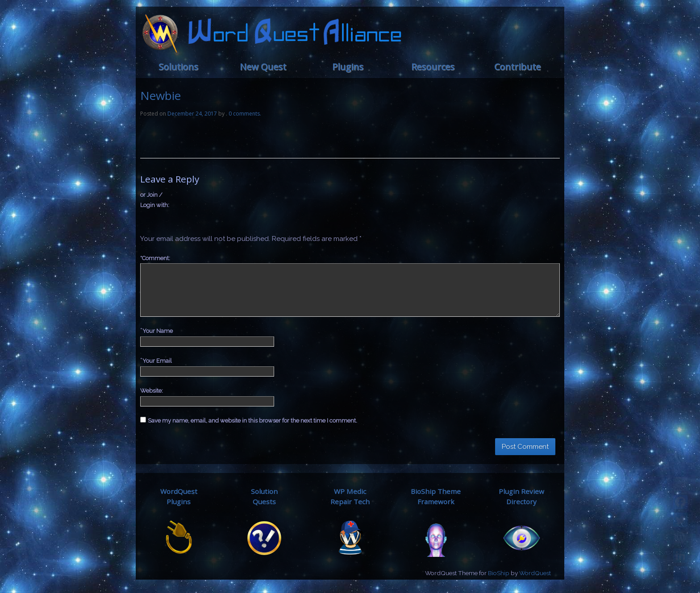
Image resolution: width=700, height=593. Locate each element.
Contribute (517, 67)
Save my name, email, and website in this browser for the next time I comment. (252, 421)
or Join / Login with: (155, 200)
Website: (152, 391)
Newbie (160, 95)
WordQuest (535, 573)
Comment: (155, 258)
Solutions (178, 67)
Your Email (157, 361)
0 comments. (245, 114)
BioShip (499, 573)
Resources (433, 67)
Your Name (158, 331)
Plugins (348, 67)
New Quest (263, 67)
